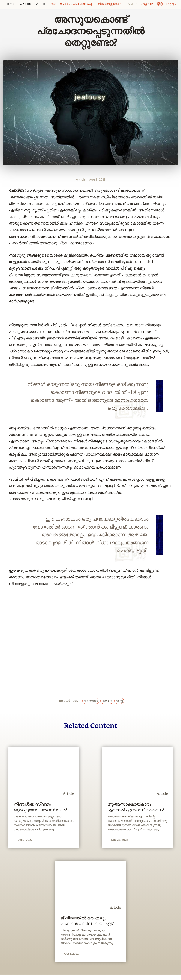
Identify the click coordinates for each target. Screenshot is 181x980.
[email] (5, 230)
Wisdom (25, 4)
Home (10, 4)
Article (41, 4)
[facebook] (5, 207)
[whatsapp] (6, 199)
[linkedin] (5, 223)
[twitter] (5, 215)
